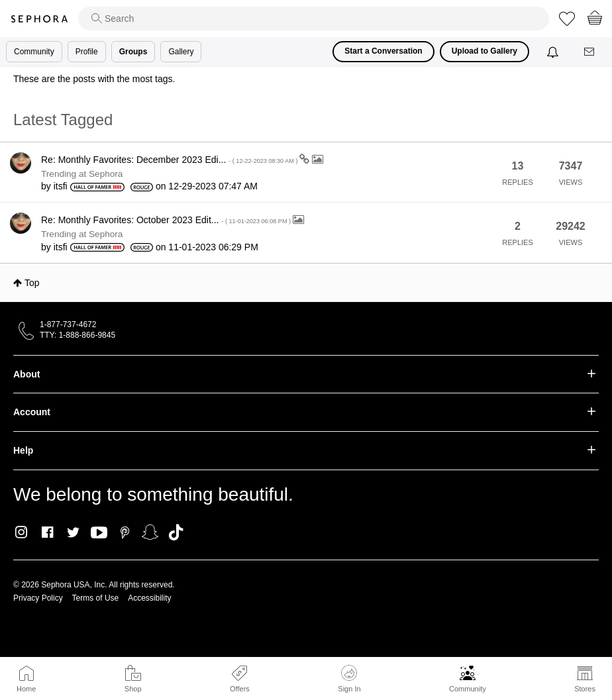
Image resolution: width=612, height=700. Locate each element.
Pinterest (125, 532)
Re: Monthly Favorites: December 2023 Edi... (170, 160)
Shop (133, 689)
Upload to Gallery (484, 51)
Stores (585, 689)
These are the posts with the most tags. (94, 79)
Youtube (99, 533)
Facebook (47, 532)
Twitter (73, 532)
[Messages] (590, 52)
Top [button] (32, 283)
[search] (314, 19)
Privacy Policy (38, 598)
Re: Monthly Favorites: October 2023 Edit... (167, 220)
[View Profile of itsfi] (61, 186)
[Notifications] (554, 52)
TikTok (176, 532)
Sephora (39, 19)
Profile (87, 52)
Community (468, 689)
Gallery (181, 52)
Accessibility (149, 598)
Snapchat (150, 532)
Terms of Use (96, 598)
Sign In (349, 679)
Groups (133, 52)
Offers (240, 689)
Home (26, 689)
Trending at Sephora (82, 174)
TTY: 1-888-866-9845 (77, 335)
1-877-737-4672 (68, 325)
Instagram (22, 532)
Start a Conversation (383, 51)
